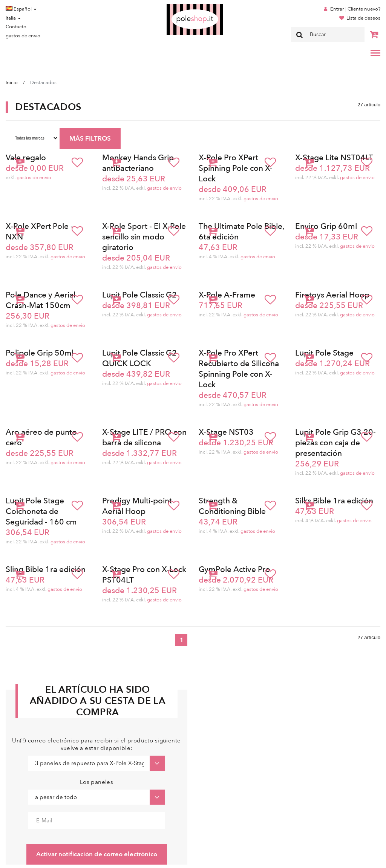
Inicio (12, 83)
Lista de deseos (363, 18)
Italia (13, 18)
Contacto (16, 27)
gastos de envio (23, 36)
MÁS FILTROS (90, 139)
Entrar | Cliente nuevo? (355, 9)
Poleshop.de (177, 6)
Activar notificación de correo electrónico (97, 854)
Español (21, 9)
